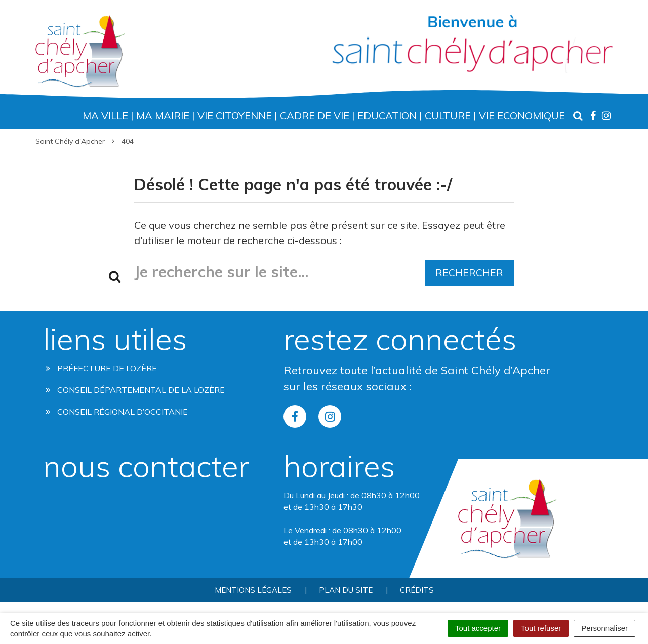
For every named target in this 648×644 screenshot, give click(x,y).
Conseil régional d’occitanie (117, 412)
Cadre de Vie (315, 116)
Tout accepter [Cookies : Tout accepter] (478, 628)
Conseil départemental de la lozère (135, 390)
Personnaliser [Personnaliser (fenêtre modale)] (604, 628)
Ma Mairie (163, 116)
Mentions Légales (253, 590)
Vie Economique (522, 116)
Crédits (417, 590)
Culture (448, 116)
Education (387, 116)
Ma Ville (105, 116)
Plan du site (346, 590)
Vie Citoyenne (235, 116)
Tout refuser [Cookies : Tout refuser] (541, 628)
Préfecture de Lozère (101, 368)
